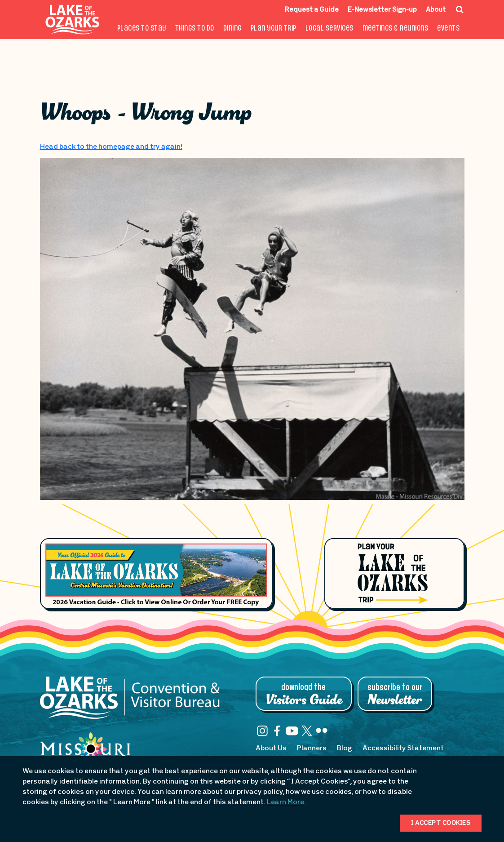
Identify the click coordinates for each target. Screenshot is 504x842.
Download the (304, 695)
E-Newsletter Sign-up (382, 10)
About (436, 10)
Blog (345, 748)
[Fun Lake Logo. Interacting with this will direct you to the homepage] (73, 20)
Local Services (329, 29)
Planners (312, 748)
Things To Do (195, 29)
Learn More (285, 802)
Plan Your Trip (274, 29)
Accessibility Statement (403, 748)
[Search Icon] (460, 9)
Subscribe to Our (395, 695)
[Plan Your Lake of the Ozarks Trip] (394, 574)
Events (448, 29)
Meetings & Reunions (396, 29)
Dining (232, 29)
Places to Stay (142, 29)
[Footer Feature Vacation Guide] (157, 574)
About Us (271, 748)
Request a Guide (312, 10)
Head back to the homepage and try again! (111, 147)
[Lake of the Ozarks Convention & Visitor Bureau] (130, 702)
